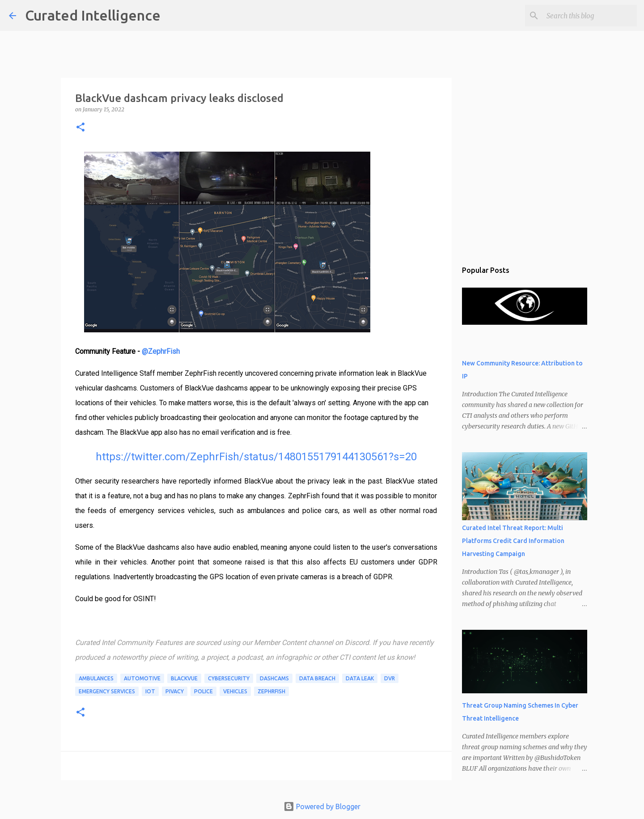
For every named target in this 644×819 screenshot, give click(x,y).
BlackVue (184, 678)
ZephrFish (271, 691)
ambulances (96, 678)
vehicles (235, 691)
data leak (360, 678)
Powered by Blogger (322, 806)
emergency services (107, 691)
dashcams (274, 678)
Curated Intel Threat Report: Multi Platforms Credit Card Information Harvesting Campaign (513, 541)
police (203, 691)
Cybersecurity (229, 678)
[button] (80, 128)
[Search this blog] (590, 16)
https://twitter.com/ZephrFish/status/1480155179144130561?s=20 (256, 457)
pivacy (175, 691)
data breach (317, 678)
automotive (142, 678)
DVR (390, 678)
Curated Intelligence (93, 15)
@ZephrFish (161, 351)
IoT (150, 691)
